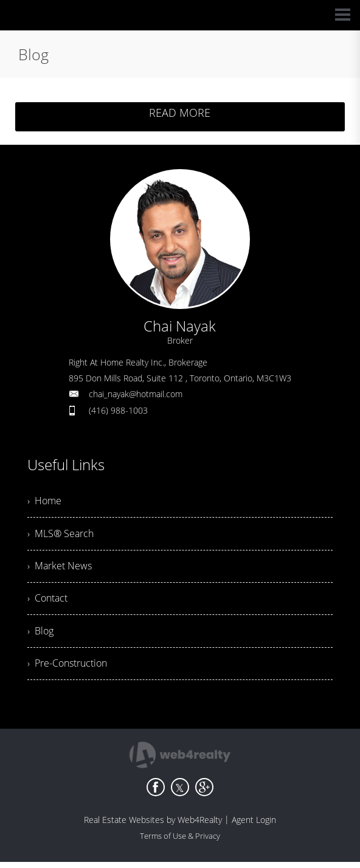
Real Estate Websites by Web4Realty (153, 826)
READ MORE (180, 113)
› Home (44, 502)
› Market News (60, 569)
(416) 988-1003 (118, 410)
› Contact (47, 602)
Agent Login (254, 826)
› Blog (40, 636)
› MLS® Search (61, 535)
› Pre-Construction (67, 669)
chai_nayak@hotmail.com (136, 394)
